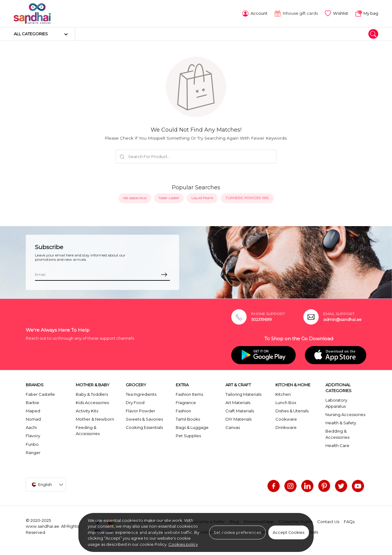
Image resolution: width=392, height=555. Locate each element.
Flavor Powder (140, 411)
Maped (33, 411)
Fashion (183, 411)
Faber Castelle (40, 394)
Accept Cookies (288, 532)
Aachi (31, 427)
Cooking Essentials (144, 427)
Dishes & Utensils (292, 411)
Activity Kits (87, 411)
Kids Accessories (92, 403)
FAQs (349, 522)
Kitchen (283, 394)
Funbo (32, 444)
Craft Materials (240, 411)
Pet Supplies (188, 436)
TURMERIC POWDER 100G (247, 198)
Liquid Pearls (202, 198)
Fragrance (186, 403)
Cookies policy (183, 544)
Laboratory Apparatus (336, 403)
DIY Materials (238, 419)
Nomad (33, 419)
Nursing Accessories (345, 414)
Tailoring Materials (243, 394)
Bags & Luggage (192, 427)
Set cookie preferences (237, 532)
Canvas (233, 427)
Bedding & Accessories (337, 434)
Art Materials (238, 403)
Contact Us (328, 522)
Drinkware (286, 427)
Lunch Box (286, 403)
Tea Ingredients (141, 394)
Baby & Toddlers (92, 394)
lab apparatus (135, 198)
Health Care (337, 445)
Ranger (33, 453)
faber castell (169, 198)
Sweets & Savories (144, 419)
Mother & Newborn (95, 419)
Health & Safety (341, 423)
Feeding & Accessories (88, 430)
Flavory (33, 436)
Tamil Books (188, 419)
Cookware (286, 419)
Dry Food (135, 403)
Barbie (33, 403)
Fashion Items (189, 394)
